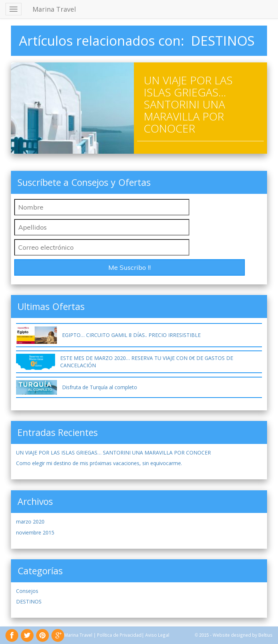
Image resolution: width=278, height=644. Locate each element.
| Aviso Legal (155, 635)
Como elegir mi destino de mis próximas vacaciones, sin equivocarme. (99, 463)
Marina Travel (54, 9)
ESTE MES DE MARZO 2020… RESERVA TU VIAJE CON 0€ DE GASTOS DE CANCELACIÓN (147, 362)
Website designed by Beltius (243, 635)
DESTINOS (29, 601)
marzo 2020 (30, 522)
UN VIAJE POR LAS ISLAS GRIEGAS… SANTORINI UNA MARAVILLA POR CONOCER (188, 104)
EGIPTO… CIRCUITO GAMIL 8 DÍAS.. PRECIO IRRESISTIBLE (131, 335)
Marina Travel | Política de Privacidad (103, 635)
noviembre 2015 (35, 532)
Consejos (27, 591)
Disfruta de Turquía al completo (100, 387)
